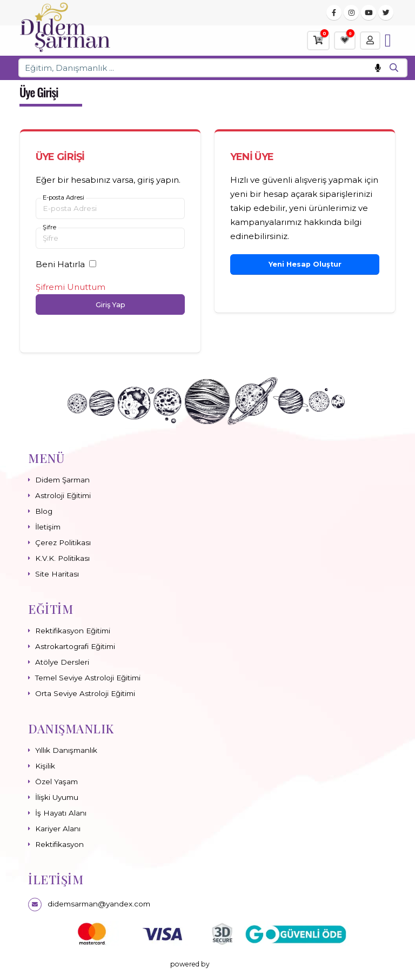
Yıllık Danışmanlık (66, 750)
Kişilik (45, 766)
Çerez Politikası (63, 542)
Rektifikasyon (59, 844)
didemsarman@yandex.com (99, 904)
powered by (208, 964)
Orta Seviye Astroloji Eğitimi (85, 693)
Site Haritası (57, 574)
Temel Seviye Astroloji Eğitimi (88, 678)
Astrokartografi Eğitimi (75, 646)
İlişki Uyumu (57, 797)
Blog (44, 511)
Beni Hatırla (60, 264)
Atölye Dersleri (62, 662)
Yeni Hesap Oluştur (305, 264)
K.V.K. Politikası (62, 558)
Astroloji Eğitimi (63, 495)
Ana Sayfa (332, 94)
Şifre (49, 227)
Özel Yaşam (56, 782)
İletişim (48, 527)
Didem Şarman (62, 480)
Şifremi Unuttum (71, 287)
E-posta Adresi (63, 198)
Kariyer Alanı (58, 829)
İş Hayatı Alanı (61, 813)
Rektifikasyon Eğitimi (73, 631)
